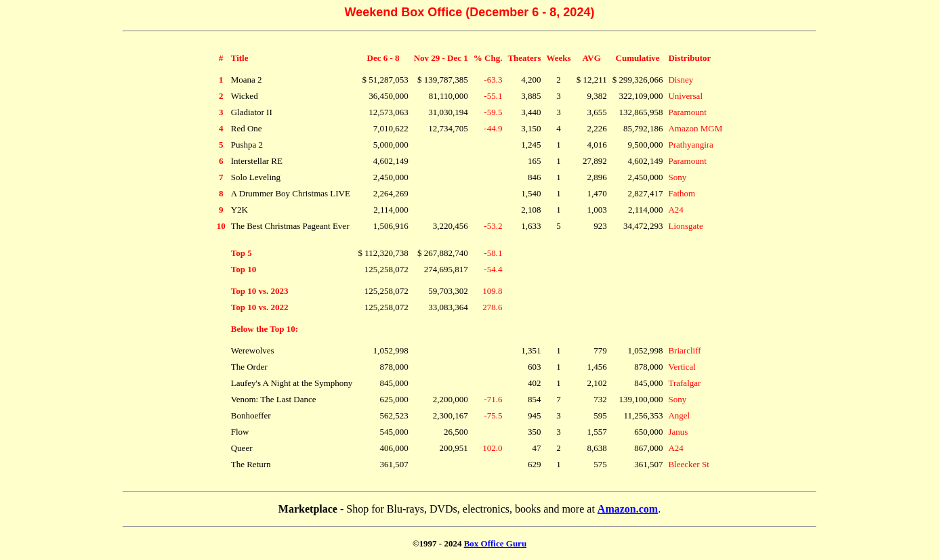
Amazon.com (628, 509)
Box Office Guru (495, 543)
